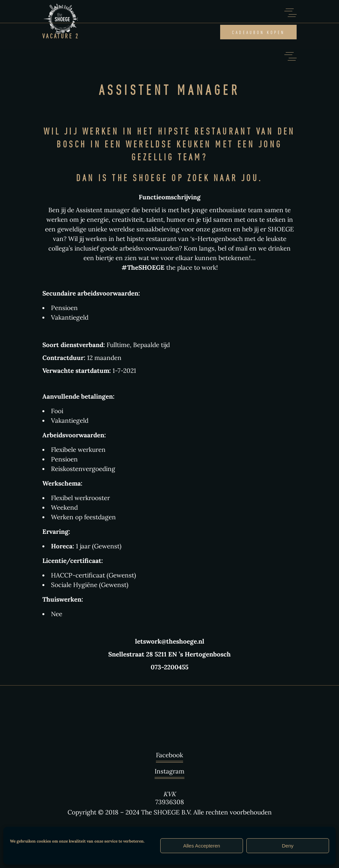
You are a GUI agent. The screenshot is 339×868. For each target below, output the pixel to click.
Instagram (169, 773)
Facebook (169, 757)
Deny (288, 846)
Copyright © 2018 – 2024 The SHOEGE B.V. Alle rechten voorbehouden (170, 812)
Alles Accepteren (202, 846)
